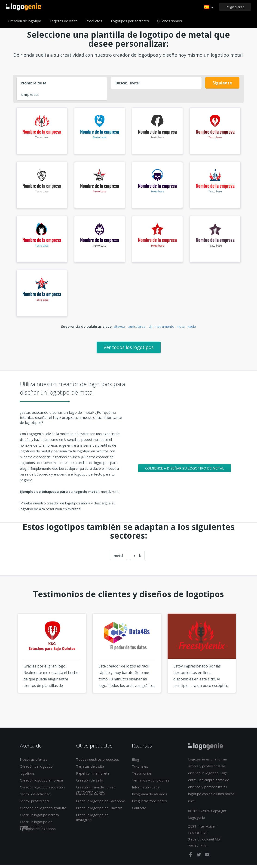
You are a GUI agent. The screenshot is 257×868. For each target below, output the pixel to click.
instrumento (165, 329)
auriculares (137, 329)
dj (150, 329)
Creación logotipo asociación (42, 790)
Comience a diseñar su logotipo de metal (185, 471)
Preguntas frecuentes (149, 804)
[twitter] (199, 859)
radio (192, 329)
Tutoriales (140, 769)
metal (118, 558)
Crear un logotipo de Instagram (92, 820)
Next (248, 665)
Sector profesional (34, 804)
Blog (136, 762)
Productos (94, 21)
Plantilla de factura (91, 797)
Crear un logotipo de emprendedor (36, 827)
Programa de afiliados (150, 797)
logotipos (27, 776)
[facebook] (191, 859)
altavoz (119, 329)
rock (137, 558)
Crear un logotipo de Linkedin (99, 811)
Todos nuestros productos (98, 762)
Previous (9, 665)
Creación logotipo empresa (41, 783)
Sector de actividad (35, 797)
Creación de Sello (90, 783)
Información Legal (146, 790)
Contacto (139, 811)
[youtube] (207, 859)
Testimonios (142, 776)
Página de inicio (23, 7)
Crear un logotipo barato (39, 818)
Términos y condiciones (151, 783)
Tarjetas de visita (63, 21)
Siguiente (222, 83)
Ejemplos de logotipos (38, 831)
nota (181, 329)
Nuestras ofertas (34, 762)
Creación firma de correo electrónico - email (96, 792)
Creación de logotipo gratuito (43, 811)
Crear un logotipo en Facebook (100, 804)
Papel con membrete (93, 776)
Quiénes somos (169, 21)
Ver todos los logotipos (129, 350)
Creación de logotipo (25, 21)
